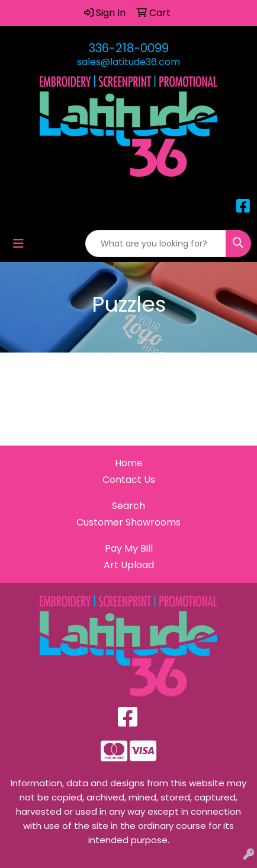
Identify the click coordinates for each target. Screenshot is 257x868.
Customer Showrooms (128, 522)
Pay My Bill (129, 548)
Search (128, 506)
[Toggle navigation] (18, 244)
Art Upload (129, 565)
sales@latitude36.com (128, 62)
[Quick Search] (156, 244)
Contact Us (129, 480)
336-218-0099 (129, 48)
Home (129, 463)
